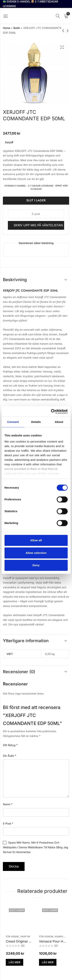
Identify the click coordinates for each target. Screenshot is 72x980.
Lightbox (62, 47)
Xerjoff (9, 142)
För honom (46, 937)
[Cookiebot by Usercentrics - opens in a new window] (51, 411)
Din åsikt (10, 756)
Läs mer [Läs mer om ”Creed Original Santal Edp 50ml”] (14, 962)
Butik (17, 28)
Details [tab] (36, 422)
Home (7, 28)
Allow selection (36, 553)
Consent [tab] (13, 422)
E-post (8, 823)
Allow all (36, 540)
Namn (8, 804)
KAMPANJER (62, 937)
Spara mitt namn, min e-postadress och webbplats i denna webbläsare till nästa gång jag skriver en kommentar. (36, 847)
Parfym (25, 937)
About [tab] (59, 422)
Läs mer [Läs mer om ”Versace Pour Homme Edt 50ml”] (48, 962)
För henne (12, 937)
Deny (36, 565)
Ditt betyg (10, 745)
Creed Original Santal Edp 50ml (30, 941)
